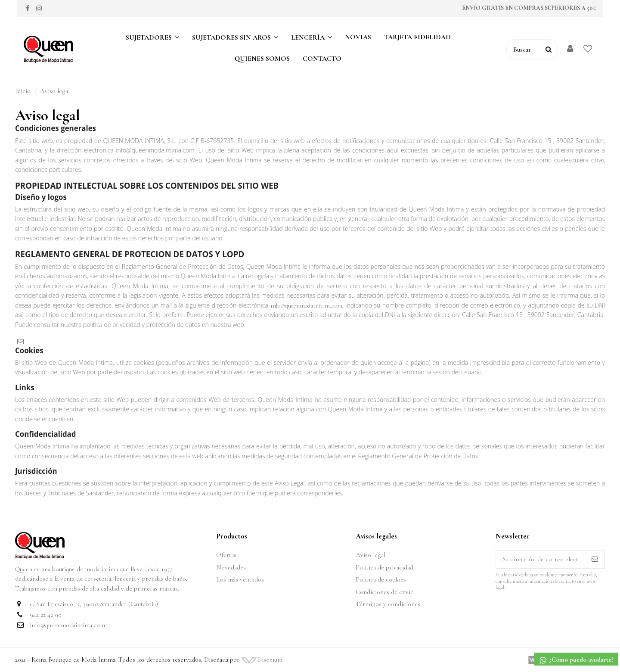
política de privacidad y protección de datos (142, 325)
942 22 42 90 (46, 615)
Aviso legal (370, 555)
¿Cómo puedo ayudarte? (576, 660)
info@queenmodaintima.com (305, 305)
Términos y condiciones (388, 604)
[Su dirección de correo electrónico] (541, 559)
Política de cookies (381, 579)
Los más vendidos (240, 579)
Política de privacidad (384, 567)
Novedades (231, 567)
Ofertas (226, 555)
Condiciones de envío (385, 592)
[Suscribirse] (595, 559)
